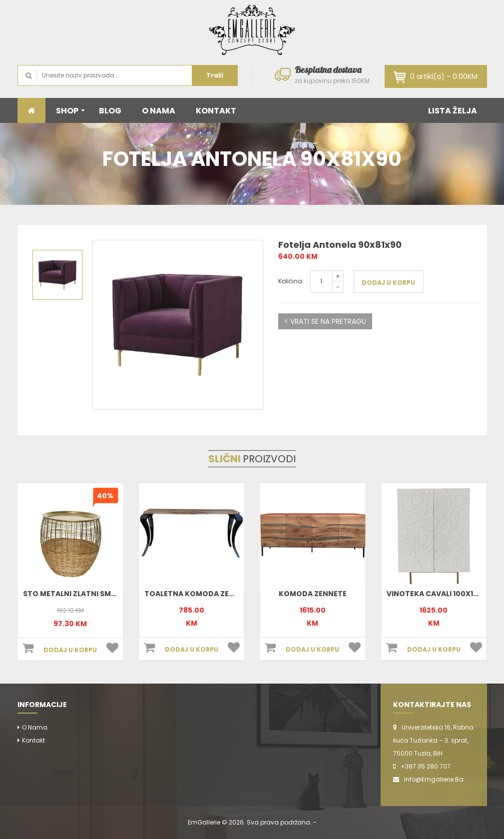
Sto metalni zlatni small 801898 (86, 594)
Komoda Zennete (313, 594)
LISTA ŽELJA (453, 111)
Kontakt (33, 740)
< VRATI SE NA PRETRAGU (325, 321)
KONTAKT (216, 111)
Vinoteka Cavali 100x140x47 (442, 594)
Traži (215, 75)
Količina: (291, 281)
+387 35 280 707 (426, 766)
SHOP (70, 111)
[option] (178, 325)
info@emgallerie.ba (434, 779)
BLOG (110, 111)
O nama (35, 727)
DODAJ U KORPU (388, 283)
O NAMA (159, 111)
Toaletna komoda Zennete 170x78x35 (219, 594)
